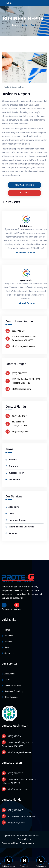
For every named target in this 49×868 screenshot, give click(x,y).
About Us (7, 636)
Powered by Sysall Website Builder (18, 843)
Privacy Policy (24, 839)
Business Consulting (12, 691)
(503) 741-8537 (16, 373)
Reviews (7, 642)
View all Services (25, 185)
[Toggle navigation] (3, 3)
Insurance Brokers (16, 520)
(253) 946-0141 (16, 331)
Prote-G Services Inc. (14, 87)
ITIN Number (13, 480)
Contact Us (24, 193)
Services (11, 533)
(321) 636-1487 (16, 416)
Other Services (10, 697)
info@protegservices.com (20, 346)
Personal (11, 460)
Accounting (12, 507)
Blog (5, 648)
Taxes (15, 25)
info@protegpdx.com (18, 389)
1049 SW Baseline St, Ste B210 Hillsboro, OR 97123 (19, 781)
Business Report (15, 473)
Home (6, 630)
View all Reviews (26, 253)
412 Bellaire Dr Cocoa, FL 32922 (20, 816)
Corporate (12, 466)
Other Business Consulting (20, 527)
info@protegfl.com (17, 432)
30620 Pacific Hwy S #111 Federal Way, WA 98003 (17, 744)
